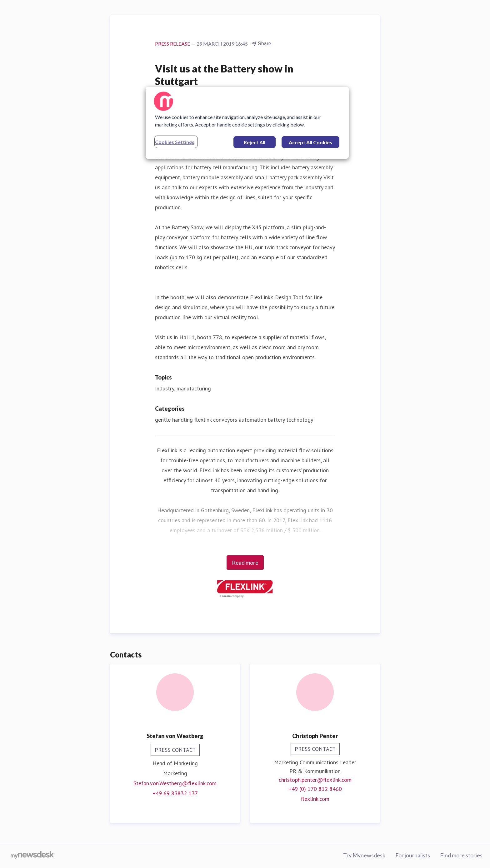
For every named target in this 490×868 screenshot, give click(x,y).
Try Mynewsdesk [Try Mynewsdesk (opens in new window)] (364, 855)
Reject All (255, 142)
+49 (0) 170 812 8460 (315, 789)
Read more (245, 563)
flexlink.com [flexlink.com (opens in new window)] (315, 799)
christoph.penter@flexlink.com (315, 780)
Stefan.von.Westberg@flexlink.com (175, 783)
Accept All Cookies (310, 142)
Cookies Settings (175, 142)
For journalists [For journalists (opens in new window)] (413, 855)
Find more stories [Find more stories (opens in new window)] (461, 855)
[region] (247, 123)
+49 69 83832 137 (175, 793)
